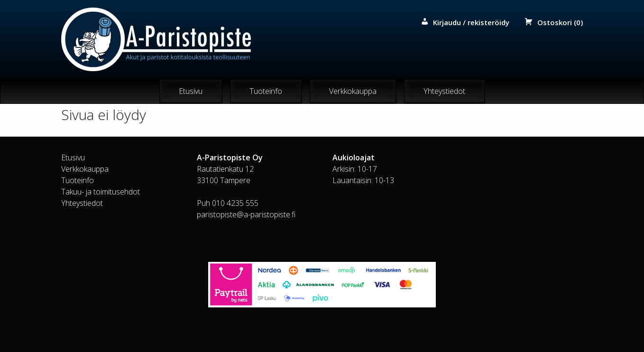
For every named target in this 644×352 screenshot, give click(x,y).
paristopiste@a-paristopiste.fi (246, 214)
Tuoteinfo (266, 91)
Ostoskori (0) (560, 22)
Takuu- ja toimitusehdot (101, 192)
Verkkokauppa (353, 91)
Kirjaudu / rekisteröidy (471, 22)
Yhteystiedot (444, 91)
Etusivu (191, 91)
